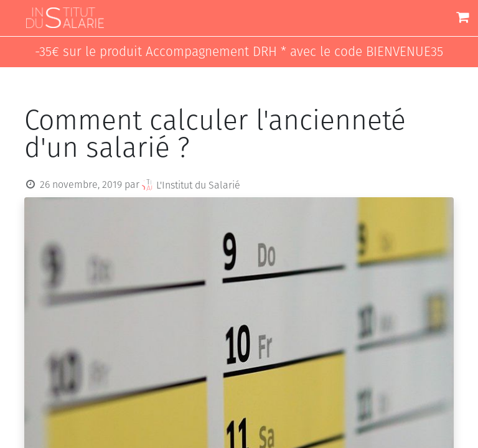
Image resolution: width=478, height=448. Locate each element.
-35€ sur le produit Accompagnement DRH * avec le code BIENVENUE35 (239, 52)
